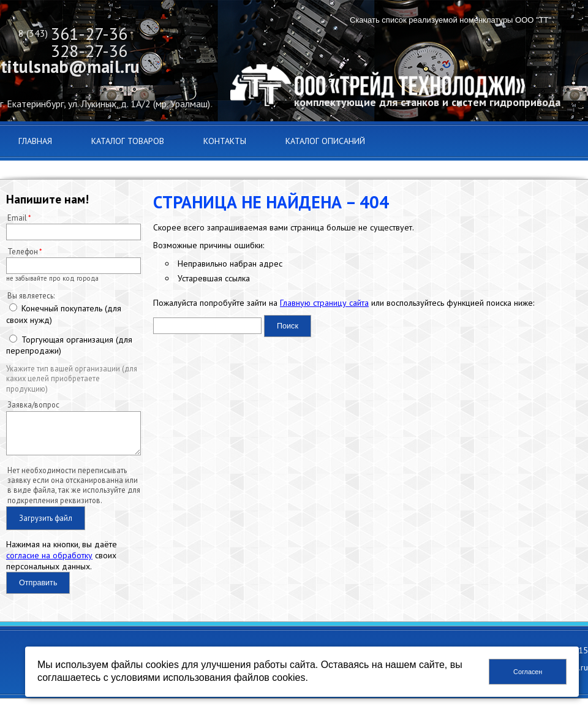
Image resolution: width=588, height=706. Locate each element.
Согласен (528, 672)
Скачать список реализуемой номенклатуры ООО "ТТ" (450, 20)
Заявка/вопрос (33, 404)
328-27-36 (89, 51)
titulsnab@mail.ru (70, 66)
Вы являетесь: (31, 295)
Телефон (23, 251)
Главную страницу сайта (324, 303)
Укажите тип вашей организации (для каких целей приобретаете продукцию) (72, 378)
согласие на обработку (49, 563)
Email (17, 218)
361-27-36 (89, 33)
